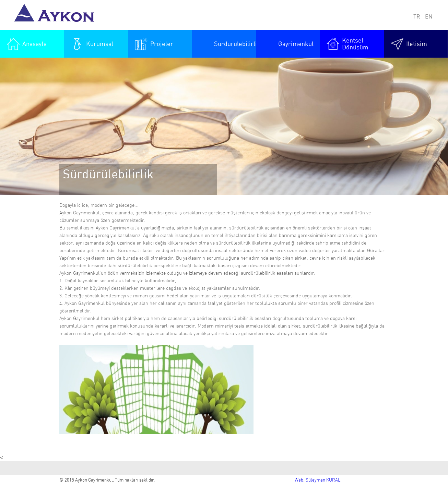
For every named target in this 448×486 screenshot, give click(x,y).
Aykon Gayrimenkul (56, 15)
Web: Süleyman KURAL (317, 480)
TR (417, 17)
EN (429, 17)
